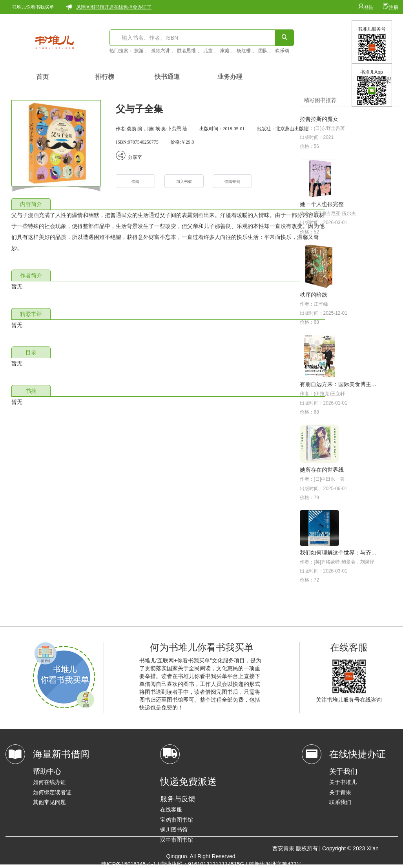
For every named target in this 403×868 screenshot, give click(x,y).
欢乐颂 (282, 51)
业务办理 (230, 77)
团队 (263, 51)
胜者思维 (186, 51)
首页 (42, 77)
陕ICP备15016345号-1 (129, 864)
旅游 (139, 51)
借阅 (135, 181)
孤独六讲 (160, 51)
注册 (390, 7)
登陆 (366, 7)
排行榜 (105, 77)
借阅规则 (232, 181)
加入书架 (184, 181)
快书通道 (167, 77)
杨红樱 (244, 51)
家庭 (225, 51)
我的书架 (376, 80)
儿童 (208, 51)
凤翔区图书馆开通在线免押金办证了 (114, 7)
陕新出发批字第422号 (275, 864)
